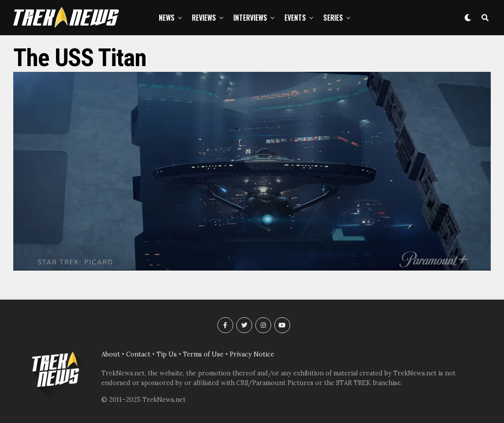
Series (333, 18)
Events (295, 18)
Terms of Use (203, 354)
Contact (138, 354)
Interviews (250, 18)
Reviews (204, 18)
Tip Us (167, 354)
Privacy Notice (252, 354)
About (111, 354)
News (167, 18)
